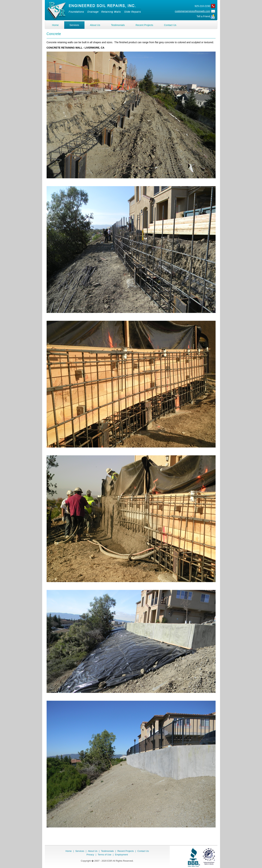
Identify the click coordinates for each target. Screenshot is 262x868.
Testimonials (118, 25)
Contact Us (170, 25)
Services (74, 25)
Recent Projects (144, 25)
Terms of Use (104, 855)
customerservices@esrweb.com (193, 11)
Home (55, 25)
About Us (95, 25)
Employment (121, 855)
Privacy (90, 855)
